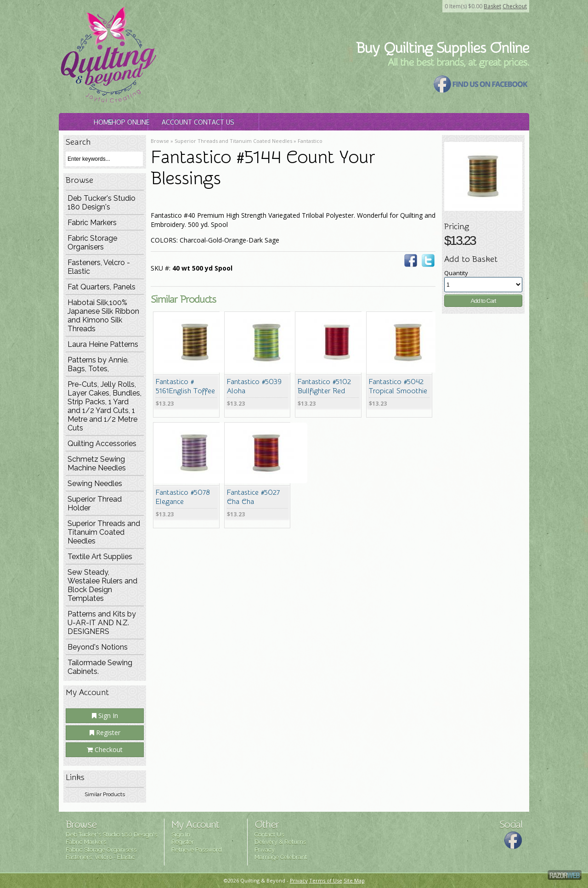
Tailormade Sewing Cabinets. (100, 667)
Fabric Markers (92, 223)
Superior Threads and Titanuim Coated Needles (104, 532)
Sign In (105, 715)
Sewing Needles (95, 484)
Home (103, 122)
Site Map (354, 880)
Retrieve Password (197, 850)
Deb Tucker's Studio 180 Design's (102, 203)
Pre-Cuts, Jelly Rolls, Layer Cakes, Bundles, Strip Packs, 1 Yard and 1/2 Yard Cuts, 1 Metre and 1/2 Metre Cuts (105, 406)
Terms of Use (326, 880)
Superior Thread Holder (95, 503)
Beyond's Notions (98, 647)
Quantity (456, 273)
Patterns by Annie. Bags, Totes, (98, 364)
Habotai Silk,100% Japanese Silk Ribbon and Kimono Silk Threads (103, 316)
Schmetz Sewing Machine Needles (97, 464)
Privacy (265, 850)
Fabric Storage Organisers (92, 243)
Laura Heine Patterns (103, 344)
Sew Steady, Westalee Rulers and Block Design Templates (102, 585)
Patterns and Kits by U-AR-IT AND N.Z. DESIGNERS (102, 623)
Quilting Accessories (102, 444)
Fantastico (310, 141)
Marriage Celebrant (281, 857)
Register (105, 732)
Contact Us (372, 122)
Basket (492, 6)
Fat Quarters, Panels (102, 287)
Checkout (515, 6)
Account (283, 122)
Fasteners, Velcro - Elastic (99, 267)
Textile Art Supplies (100, 557)
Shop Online (193, 122)
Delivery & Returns (280, 842)
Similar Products (105, 794)
